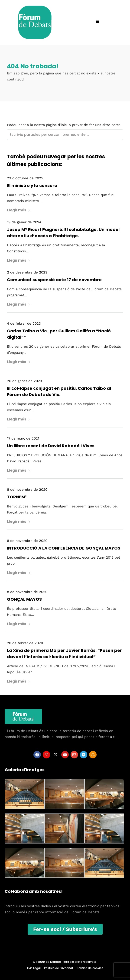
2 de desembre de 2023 (27, 272)
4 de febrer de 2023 (24, 323)
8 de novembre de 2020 (27, 490)
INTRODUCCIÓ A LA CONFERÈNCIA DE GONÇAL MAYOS (64, 548)
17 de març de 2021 (23, 438)
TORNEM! (17, 497)
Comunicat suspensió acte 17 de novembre (54, 280)
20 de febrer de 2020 (25, 643)
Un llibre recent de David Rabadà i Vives (51, 446)
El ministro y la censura (32, 185)
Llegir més (19, 210)
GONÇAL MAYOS (24, 599)
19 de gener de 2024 (24, 222)
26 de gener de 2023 (24, 381)
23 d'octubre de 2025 (25, 178)
